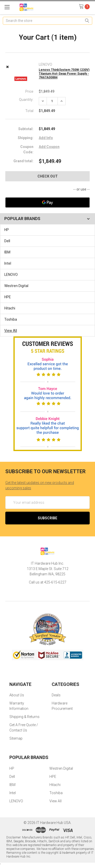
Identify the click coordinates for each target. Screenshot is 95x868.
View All (11, 331)
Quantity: (26, 100)
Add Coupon (49, 147)
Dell (7, 241)
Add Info (46, 138)
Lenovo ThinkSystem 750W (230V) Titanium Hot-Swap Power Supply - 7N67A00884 (64, 74)
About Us (17, 695)
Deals (56, 695)
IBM (7, 252)
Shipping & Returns (24, 717)
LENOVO (11, 275)
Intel (8, 263)
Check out (48, 176)
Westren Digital (16, 286)
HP (7, 230)
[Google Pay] (48, 202)
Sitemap (16, 738)
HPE (8, 297)
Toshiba (11, 319)
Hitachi (10, 308)
